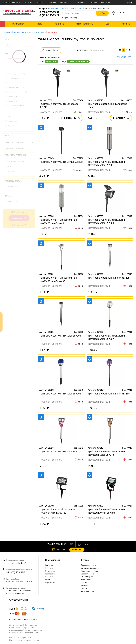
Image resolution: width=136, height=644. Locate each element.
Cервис (85, 560)
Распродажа (50, 574)
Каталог (3, 24)
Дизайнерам (79, 3)
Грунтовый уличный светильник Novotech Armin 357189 (58, 511)
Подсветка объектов (18, 105)
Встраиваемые (16, 78)
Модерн (13, 122)
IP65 (11, 171)
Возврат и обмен (88, 574)
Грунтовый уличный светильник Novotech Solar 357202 (58, 221)
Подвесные (14, 101)
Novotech (13, 186)
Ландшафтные (16, 87)
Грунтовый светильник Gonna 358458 (61, 162)
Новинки (49, 577)
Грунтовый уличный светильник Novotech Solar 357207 (107, 337)
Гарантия (28, 3)
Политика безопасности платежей (23, 619)
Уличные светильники (33, 32)
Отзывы (52, 3)
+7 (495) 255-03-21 (49, 15)
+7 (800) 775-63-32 (49, 12)
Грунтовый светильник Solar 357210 (109, 394)
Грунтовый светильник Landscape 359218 (108, 105)
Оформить (77, 550)
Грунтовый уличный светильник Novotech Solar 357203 (107, 221)
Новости (85, 586)
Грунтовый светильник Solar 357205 (109, 278)
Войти (130, 3)
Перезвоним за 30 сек (72, 8)
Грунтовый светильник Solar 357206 (60, 336)
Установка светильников (91, 568)
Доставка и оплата (11, 3)
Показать (19, 218)
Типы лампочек (88, 591)
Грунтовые (51, 62)
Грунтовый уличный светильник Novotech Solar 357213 (107, 453)
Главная (7, 32)
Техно (11, 126)
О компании (53, 560)
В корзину (72, 118)
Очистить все (124, 57)
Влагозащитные (16, 74)
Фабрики (49, 568)
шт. (56, 550)
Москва (54, 9)
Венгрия (13, 201)
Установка (65, 3)
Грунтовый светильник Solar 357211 (60, 451)
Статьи (84, 588)
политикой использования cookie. (25, 632)
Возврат (41, 3)
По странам (50, 571)
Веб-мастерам (87, 577)
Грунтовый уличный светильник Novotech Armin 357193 (107, 511)
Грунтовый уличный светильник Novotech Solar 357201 (107, 163)
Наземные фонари (17, 92)
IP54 (11, 167)
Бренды (93, 3)
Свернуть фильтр (51, 50)
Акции (48, 580)
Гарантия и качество (90, 571)
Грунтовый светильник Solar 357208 (60, 394)
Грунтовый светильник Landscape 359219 (59, 105)
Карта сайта (50, 583)
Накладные (14, 96)
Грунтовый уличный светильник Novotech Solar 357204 (58, 279)
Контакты (105, 3)
